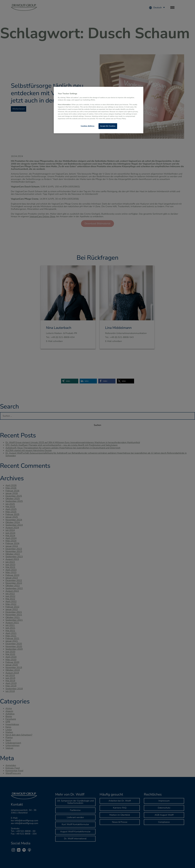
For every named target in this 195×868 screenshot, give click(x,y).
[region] (99, 110)
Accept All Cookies (108, 126)
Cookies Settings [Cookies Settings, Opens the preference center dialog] (88, 126)
